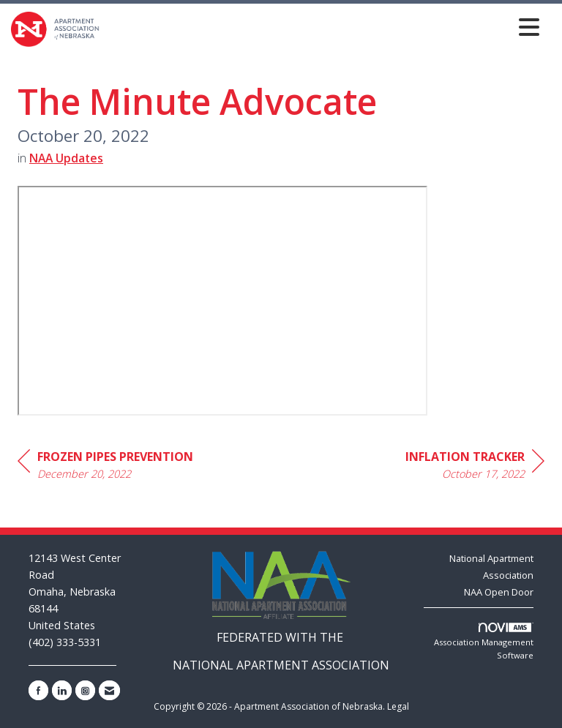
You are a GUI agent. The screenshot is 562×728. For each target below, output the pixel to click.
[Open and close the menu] (323, 27)
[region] (475, 467)
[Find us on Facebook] (38, 690)
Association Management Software (484, 642)
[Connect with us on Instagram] (85, 690)
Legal (398, 706)
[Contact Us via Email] (109, 690)
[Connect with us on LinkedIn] (62, 690)
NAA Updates (66, 158)
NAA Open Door (499, 592)
